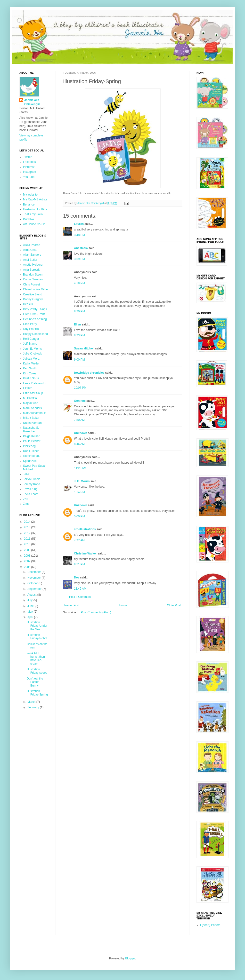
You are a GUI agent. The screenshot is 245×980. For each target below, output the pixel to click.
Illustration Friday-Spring (37, 693)
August (32, 595)
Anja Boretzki (32, 270)
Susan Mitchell (84, 348)
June (31, 606)
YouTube (29, 177)
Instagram (29, 172)
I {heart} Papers (210, 925)
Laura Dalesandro (35, 383)
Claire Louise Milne (35, 289)
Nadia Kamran (32, 423)
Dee (77, 577)
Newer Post (72, 605)
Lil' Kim (28, 388)
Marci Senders (32, 408)
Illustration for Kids (35, 209)
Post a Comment (80, 597)
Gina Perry (30, 324)
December (35, 572)
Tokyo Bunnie (32, 479)
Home (123, 605)
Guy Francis (31, 329)
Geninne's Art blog (35, 319)
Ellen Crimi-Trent (34, 314)
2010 (28, 544)
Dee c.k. (28, 304)
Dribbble (29, 219)
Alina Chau (30, 250)
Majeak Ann (31, 403)
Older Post (174, 605)
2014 (28, 522)
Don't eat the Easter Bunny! (35, 682)
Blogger (130, 958)
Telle (26, 474)
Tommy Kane (32, 484)
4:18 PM (79, 283)
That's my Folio (33, 214)
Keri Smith (30, 368)
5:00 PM (79, 516)
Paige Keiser (31, 436)
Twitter (27, 157)
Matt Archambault (34, 413)
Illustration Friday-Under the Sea (37, 626)
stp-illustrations (85, 529)
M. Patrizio (30, 398)
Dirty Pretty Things (35, 309)
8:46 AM (79, 444)
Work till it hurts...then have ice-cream (36, 659)
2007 (28, 561)
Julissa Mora (31, 359)
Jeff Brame (30, 344)
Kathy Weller (31, 364)
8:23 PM (79, 335)
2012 (28, 533)
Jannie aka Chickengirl (32, 102)
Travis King (30, 489)
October (33, 583)
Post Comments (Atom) (96, 612)
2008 (28, 556)
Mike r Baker (31, 418)
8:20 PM (79, 311)
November (35, 578)
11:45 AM (80, 589)
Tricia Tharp (31, 494)
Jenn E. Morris (32, 349)
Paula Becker (32, 441)
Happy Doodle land (35, 334)
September (35, 589)
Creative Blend (33, 294)
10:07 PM (80, 388)
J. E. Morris (82, 481)
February (34, 707)
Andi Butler (30, 260)
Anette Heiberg (33, 265)
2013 (28, 527)
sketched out (31, 456)
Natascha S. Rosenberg (31, 429)
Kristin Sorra (31, 378)
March (32, 702)
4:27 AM (79, 540)
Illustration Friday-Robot (37, 637)
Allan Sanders (32, 255)
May (31, 612)
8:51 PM (79, 564)
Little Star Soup (33, 393)
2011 (28, 539)
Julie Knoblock (32, 354)
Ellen (78, 324)
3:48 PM (79, 235)
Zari (26, 499)
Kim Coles (30, 373)
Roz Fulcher (31, 451)
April (31, 617)
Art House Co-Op (34, 224)
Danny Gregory (33, 299)
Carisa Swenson (34, 279)
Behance (29, 205)
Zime (26, 504)
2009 (28, 550)
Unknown (81, 433)
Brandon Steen (33, 275)
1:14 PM (79, 492)
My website (30, 195)
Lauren (79, 224)
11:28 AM (80, 468)
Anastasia (81, 248)
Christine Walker (85, 553)
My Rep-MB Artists (35, 199)
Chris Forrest (31, 285)
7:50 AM (79, 420)
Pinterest (29, 167)
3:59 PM (79, 259)
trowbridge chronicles (89, 373)
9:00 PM (79, 360)
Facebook (29, 162)
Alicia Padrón (32, 245)
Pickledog (29, 446)
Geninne (80, 401)
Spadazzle (30, 461)
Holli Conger (31, 339)
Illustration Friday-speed (37, 671)
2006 (28, 567)
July (30, 600)
